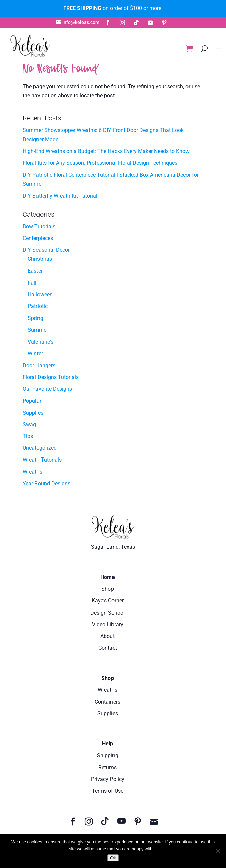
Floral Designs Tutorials (51, 377)
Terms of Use (108, 791)
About (107, 636)
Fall (32, 283)
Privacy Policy (108, 779)
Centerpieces (38, 238)
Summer (38, 330)
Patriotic (38, 306)
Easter (35, 271)
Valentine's (41, 342)
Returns (107, 767)
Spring (35, 318)
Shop (108, 589)
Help (108, 744)
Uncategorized (40, 448)
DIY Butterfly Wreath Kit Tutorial (60, 196)
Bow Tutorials (39, 226)
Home (108, 577)
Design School (107, 613)
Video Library (108, 624)
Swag (29, 424)
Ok (113, 858)
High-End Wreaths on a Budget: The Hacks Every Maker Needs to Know (106, 151)
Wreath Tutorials (42, 460)
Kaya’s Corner (108, 601)
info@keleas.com (81, 23)
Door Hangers (39, 365)
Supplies (33, 413)
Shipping (108, 755)
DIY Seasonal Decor (46, 250)
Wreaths (32, 472)
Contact (108, 648)
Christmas (40, 259)
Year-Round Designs (47, 484)
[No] (218, 851)
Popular (32, 401)
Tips (28, 436)
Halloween (40, 295)
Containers (107, 702)
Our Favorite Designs (47, 389)
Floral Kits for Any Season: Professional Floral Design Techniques (100, 163)
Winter (35, 354)
